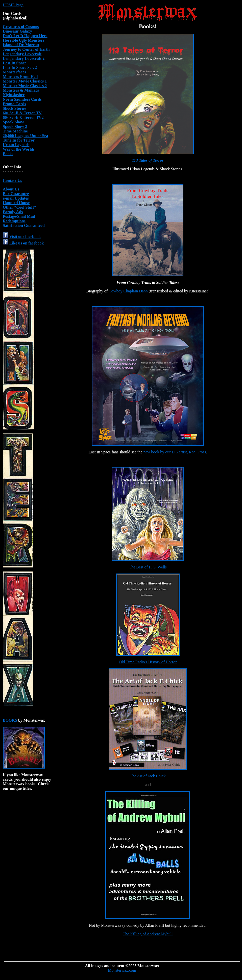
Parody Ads (13, 212)
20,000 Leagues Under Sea (25, 136)
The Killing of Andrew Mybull (148, 934)
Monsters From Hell (20, 77)
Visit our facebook (25, 237)
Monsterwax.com (122, 970)
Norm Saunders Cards (22, 99)
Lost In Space (15, 63)
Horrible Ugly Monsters (23, 40)
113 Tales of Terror (148, 160)
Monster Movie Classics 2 (25, 86)
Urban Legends (16, 145)
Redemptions (14, 221)
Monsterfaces (14, 72)
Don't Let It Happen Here (25, 36)
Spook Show (13, 122)
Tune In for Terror (19, 140)
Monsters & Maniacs (21, 90)
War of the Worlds (19, 149)
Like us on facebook (23, 243)
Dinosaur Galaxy (17, 31)
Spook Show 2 (15, 127)
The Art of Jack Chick (148, 776)
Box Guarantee (16, 194)
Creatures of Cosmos (21, 27)
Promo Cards (14, 104)
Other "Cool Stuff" (19, 207)
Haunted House (16, 203)
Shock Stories (15, 108)
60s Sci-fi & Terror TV (22, 113)
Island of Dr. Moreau (21, 45)
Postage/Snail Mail (19, 216)
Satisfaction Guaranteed (24, 225)
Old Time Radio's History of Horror (148, 662)
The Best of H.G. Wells (148, 567)
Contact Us (12, 181)
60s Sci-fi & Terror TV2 (23, 117)
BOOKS (10, 720)
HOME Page (13, 5)
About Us (11, 189)
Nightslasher (14, 95)
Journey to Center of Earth (26, 49)
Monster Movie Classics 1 (25, 81)
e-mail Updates (16, 198)
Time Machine (15, 131)
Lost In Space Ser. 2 (20, 67)
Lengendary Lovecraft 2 (24, 58)
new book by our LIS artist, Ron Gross (175, 452)
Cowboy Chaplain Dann (128, 291)
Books (8, 154)
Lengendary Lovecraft (22, 54)
